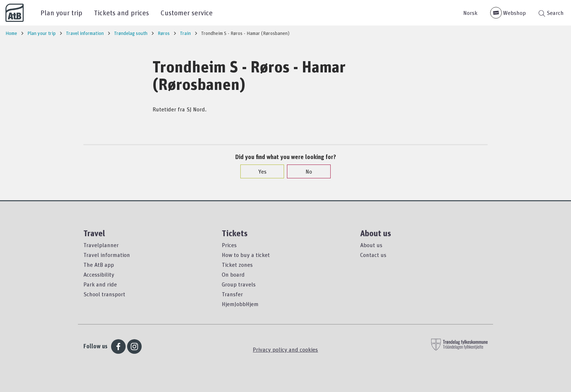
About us (371, 245)
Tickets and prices (121, 13)
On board (233, 274)
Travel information (107, 255)
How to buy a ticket (246, 255)
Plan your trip (61, 13)
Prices (229, 245)
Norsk (470, 13)
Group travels (239, 284)
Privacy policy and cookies (285, 349)
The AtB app (99, 265)
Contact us (373, 255)
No (305, 171)
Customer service (187, 13)
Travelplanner (101, 245)
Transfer (232, 294)
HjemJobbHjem (240, 304)
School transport (104, 294)
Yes (259, 171)
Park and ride (100, 284)
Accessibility (99, 274)
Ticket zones (237, 265)
